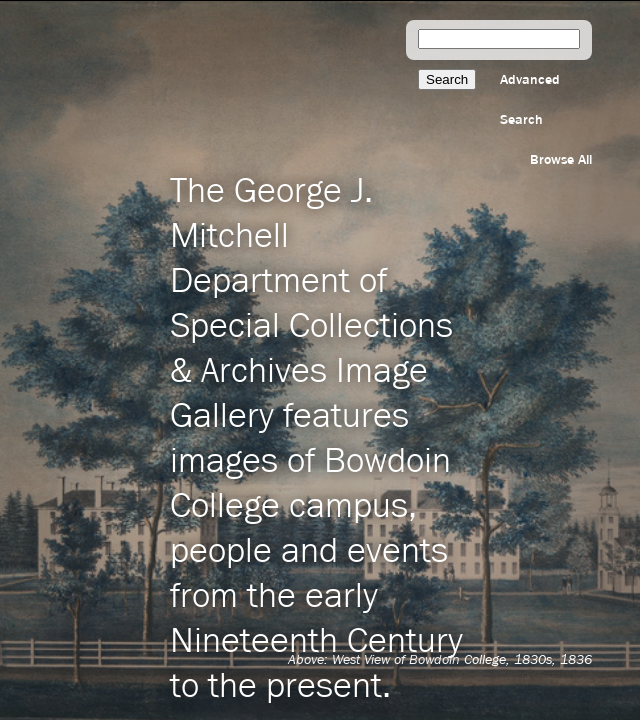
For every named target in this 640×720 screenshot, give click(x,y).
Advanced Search (530, 100)
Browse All (561, 160)
